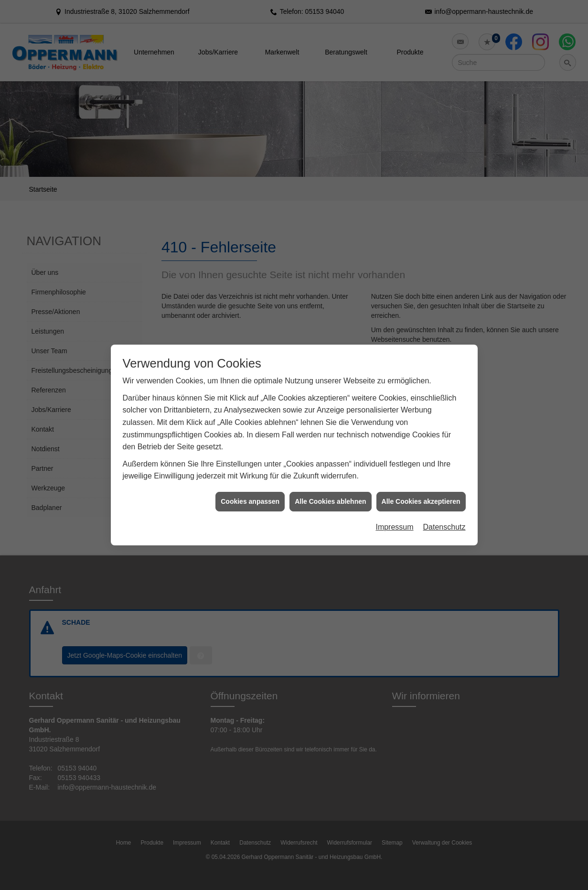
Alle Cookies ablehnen (330, 490)
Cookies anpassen (250, 490)
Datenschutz (444, 516)
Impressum (394, 516)
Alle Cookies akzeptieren (421, 490)
